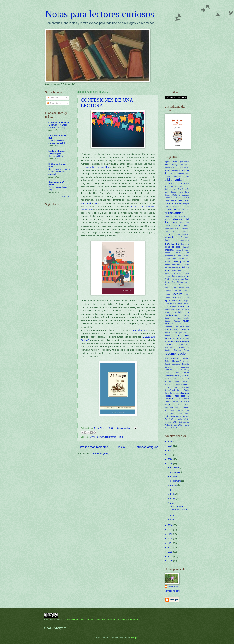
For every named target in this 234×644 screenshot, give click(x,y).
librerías (177, 297)
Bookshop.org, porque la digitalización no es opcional (59, 172)
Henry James (183, 264)
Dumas (173, 228)
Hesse (178, 268)
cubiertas (176, 209)
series (186, 373)
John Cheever (178, 282)
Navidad (177, 321)
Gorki (187, 259)
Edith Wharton (183, 231)
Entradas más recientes (93, 447)
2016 (170, 534)
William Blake (183, 425)
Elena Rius (173, 587)
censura (186, 195)
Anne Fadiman (97, 437)
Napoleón (177, 318)
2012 (170, 552)
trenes (178, 408)
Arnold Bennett (171, 170)
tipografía (169, 405)
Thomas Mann (171, 402)
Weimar (186, 422)
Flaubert (186, 247)
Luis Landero (184, 304)
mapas (168, 309)
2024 (170, 441)
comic (180, 207)
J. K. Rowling (178, 273)
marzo (173, 515)
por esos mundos (173, 341)
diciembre (175, 467)
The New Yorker (182, 399)
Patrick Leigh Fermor (177, 330)
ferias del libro (172, 247)
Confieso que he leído (59, 122)
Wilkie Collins (171, 425)
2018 (170, 525)
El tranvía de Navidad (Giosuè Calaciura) (58, 126)
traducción (169, 408)
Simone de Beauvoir (173, 384)
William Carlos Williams (173, 428)
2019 (170, 464)
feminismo (185, 244)
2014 (170, 543)
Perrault (168, 336)
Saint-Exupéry (184, 370)
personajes (183, 335)
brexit (173, 189)
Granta (167, 262)
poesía (186, 338)
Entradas (52, 98)
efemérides (170, 237)
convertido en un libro (97, 167)
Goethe (181, 259)
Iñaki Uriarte (178, 270)
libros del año (170, 304)
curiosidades (174, 213)
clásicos (169, 204)
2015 (170, 538)
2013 (170, 547)
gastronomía (170, 256)
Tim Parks (184, 402)
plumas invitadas (173, 338)
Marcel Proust (178, 309)
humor (168, 270)
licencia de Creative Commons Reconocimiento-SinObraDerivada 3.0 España (103, 620)
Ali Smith (185, 165)
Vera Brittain (170, 413)
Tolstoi (186, 405)
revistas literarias (180, 358)
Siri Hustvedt (181, 387)
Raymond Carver (181, 350)
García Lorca (182, 253)
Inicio (121, 447)
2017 (170, 530)
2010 (170, 561)
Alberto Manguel (172, 165)
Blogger (134, 638)
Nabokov (168, 318)
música (186, 315)
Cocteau (168, 207)
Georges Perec (171, 259)
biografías (185, 183)
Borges (173, 186)
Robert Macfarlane (172, 364)
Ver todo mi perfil (173, 591)
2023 (170, 446)
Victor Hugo (183, 413)
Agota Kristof (184, 162)
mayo (173, 499)
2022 (170, 450)
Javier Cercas (178, 279)
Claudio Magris (182, 204)
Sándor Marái (172, 373)
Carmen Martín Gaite (180, 192)
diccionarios (178, 223)
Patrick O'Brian (171, 333)
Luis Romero (170, 307)
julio (172, 490)
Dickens (177, 225)
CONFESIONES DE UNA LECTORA (179, 508)
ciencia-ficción (171, 201)
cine (181, 201)
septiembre (176, 481)
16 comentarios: (123, 428)
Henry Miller (170, 267)
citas (187, 201)
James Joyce (177, 276)
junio (173, 494)
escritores (172, 243)
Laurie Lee (176, 291)
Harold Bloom (170, 264)
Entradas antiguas (146, 447)
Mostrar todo (67, 196)
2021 (170, 455)
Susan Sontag (170, 393)
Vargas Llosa (183, 410)
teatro (178, 393)
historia (185, 267)
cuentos (185, 209)
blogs (167, 186)
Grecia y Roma (180, 261)
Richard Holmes (172, 361)
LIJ (178, 304)
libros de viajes (181, 301)
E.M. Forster (170, 231)
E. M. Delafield (183, 229)
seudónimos (170, 376)
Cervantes (168, 198)
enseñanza (184, 240)
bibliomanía (111, 437)
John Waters (179, 285)
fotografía (169, 250)
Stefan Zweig (183, 390)
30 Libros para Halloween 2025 (56, 155)
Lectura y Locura (57, 151)
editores (168, 234)
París (187, 327)
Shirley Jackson (182, 381)
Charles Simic (182, 198)
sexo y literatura (182, 376)
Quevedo (179, 344)
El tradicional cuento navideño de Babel (57, 142)
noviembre (175, 472)
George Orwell (183, 256)
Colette (174, 207)
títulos (178, 405)
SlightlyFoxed (170, 390)
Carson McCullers (172, 195)
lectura (120, 437)
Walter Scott (178, 422)
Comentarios (54, 103)
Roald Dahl (184, 361)
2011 (170, 556)
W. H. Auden (177, 419)
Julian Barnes (177, 288)
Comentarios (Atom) (100, 453)
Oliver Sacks (178, 327)
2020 (170, 459)
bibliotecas (171, 183)
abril (173, 503)
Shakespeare (170, 379)
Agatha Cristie (171, 162)
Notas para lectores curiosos (100, 14)
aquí (83, 203)
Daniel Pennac (171, 217)
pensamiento (184, 333)
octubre (174, 476)
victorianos (170, 416)
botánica (181, 186)
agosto (174, 485)
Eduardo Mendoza (181, 234)
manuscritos (183, 306)
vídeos (179, 416)
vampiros (173, 410)
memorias (178, 315)
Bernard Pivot (182, 176)
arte (181, 170)
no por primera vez (140, 330)
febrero (174, 519)
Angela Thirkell (170, 168)
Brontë (180, 189)
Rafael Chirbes (179, 347)
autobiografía (179, 173)
